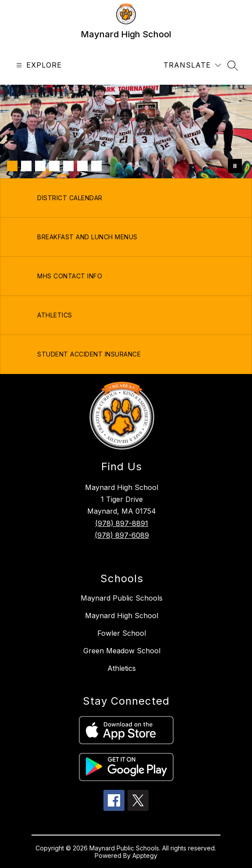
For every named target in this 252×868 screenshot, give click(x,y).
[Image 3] (40, 166)
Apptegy (145, 855)
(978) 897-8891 (122, 523)
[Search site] (233, 65)
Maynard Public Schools (122, 598)
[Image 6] (82, 166)
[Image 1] (12, 166)
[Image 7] (96, 166)
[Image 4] (54, 166)
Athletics (122, 668)
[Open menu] (38, 65)
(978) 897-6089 (122, 535)
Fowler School (122, 633)
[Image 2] (26, 166)
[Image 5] (68, 166)
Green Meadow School (122, 651)
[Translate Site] (192, 65)
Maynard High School (122, 616)
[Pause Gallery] (235, 166)
